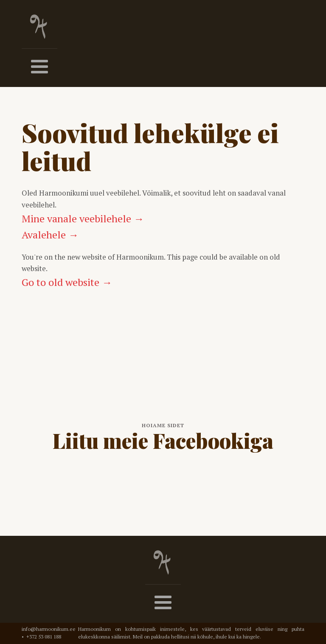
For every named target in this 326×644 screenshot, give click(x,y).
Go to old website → (67, 282)
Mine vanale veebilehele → (83, 218)
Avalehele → (50, 235)
